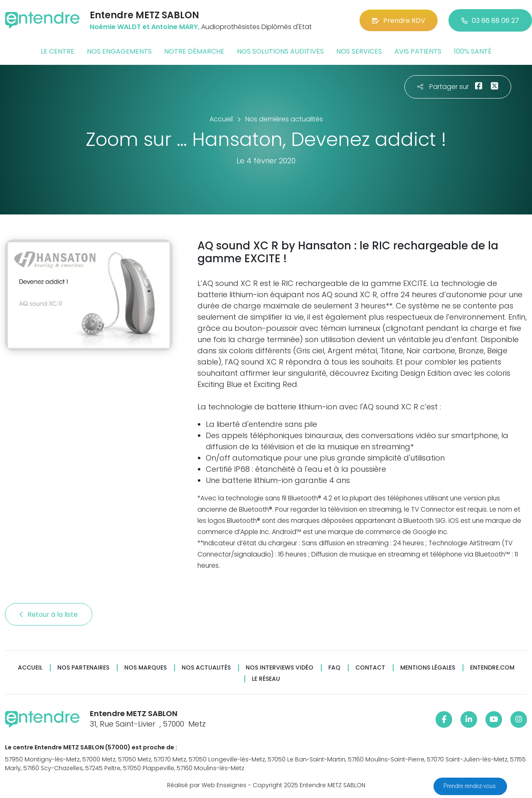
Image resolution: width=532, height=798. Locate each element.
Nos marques (145, 668)
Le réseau (266, 679)
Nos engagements (119, 51)
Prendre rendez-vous (470, 786)
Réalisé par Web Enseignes (207, 785)
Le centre (58, 51)
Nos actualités (206, 668)
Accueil (30, 668)
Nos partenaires (83, 668)
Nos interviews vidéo (280, 668)
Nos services (359, 51)
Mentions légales (428, 668)
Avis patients (418, 51)
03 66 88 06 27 (490, 21)
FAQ (334, 668)
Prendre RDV (399, 21)
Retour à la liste (49, 615)
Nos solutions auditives (280, 51)
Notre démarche (194, 51)
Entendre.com (492, 668)
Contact (370, 668)
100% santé (473, 51)
